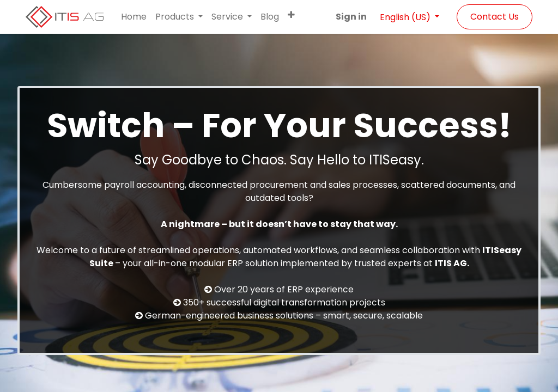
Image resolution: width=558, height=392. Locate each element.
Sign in (351, 17)
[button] (291, 15)
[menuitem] (134, 17)
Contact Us (495, 17)
